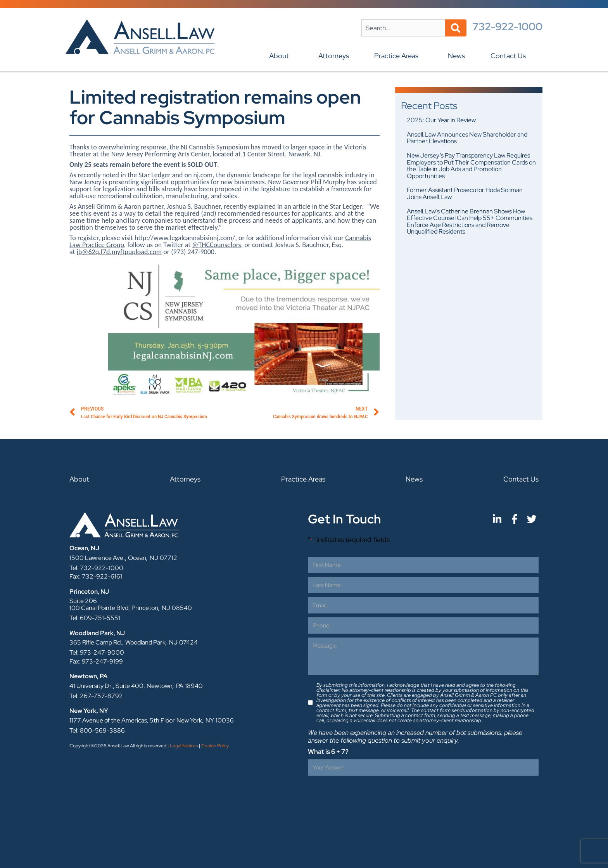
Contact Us (510, 56)
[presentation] (367, 795)
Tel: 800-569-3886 (97, 730)
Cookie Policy (215, 746)
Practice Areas (398, 56)
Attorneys (334, 56)
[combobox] (403, 28)
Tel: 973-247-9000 (97, 652)
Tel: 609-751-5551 (95, 618)
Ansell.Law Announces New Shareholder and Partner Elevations (467, 138)
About (281, 56)
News (456, 56)
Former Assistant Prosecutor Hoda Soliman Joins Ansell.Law (465, 193)
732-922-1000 (507, 27)
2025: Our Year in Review (441, 120)
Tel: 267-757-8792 (96, 696)
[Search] (456, 28)
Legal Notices (184, 746)
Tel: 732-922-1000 (96, 568)
